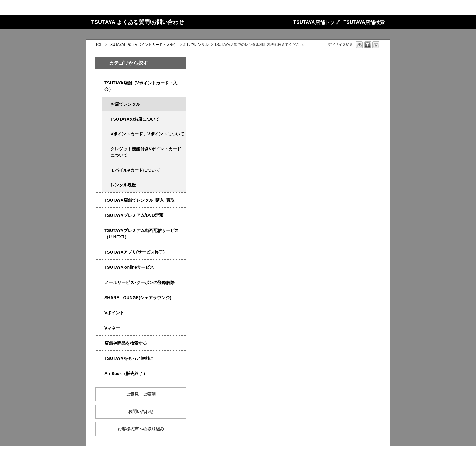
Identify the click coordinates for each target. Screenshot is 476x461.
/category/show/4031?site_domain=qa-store (100, 215)
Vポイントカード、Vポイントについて (147, 134)
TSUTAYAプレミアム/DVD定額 (134, 215)
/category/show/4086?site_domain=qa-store (100, 343)
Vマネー (112, 328)
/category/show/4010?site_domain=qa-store (100, 267)
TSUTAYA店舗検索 (364, 22)
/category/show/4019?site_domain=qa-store (100, 252)
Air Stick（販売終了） (126, 374)
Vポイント (114, 313)
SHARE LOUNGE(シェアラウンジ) (138, 298)
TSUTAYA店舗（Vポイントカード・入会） (143, 45)
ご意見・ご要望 (141, 394)
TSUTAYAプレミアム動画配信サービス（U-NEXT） (142, 234)
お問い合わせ (141, 411)
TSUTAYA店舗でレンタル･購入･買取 (139, 200)
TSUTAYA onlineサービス (129, 267)
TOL (99, 45)
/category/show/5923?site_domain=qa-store (100, 231)
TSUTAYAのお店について (135, 119)
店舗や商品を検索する (126, 343)
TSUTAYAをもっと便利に (129, 358)
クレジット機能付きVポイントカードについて (146, 152)
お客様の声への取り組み (141, 429)
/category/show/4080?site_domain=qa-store (100, 283)
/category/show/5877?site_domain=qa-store (100, 298)
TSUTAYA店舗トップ (316, 22)
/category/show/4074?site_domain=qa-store (100, 313)
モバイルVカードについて (135, 170)
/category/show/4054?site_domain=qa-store (100, 200)
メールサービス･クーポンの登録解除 (139, 282)
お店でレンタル (196, 45)
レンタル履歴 (123, 185)
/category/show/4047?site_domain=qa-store (100, 83)
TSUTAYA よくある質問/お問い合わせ (138, 22)
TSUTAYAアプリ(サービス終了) (134, 252)
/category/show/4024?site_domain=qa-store (100, 359)
